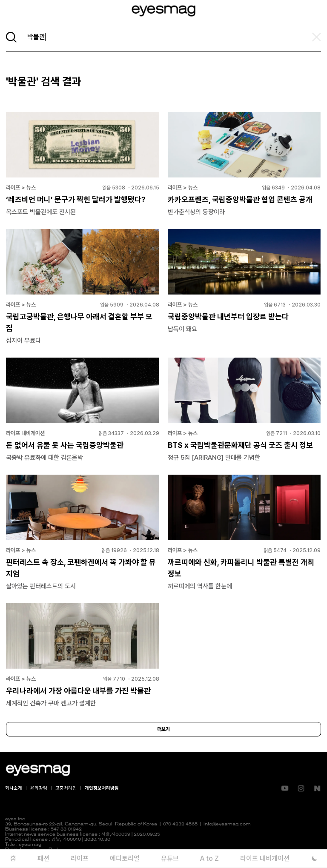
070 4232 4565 (180, 824)
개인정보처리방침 (102, 788)
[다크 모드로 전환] (314, 858)
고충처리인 (66, 788)
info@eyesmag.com (227, 824)
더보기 (163, 729)
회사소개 (14, 788)
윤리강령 (39, 788)
